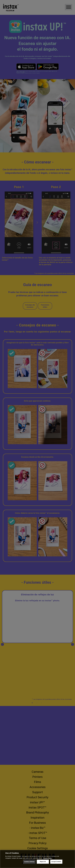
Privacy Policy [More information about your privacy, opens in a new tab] (48, 858)
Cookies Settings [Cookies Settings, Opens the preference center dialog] (29, 862)
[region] (37, 859)
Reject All (43, 862)
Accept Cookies (56, 862)
